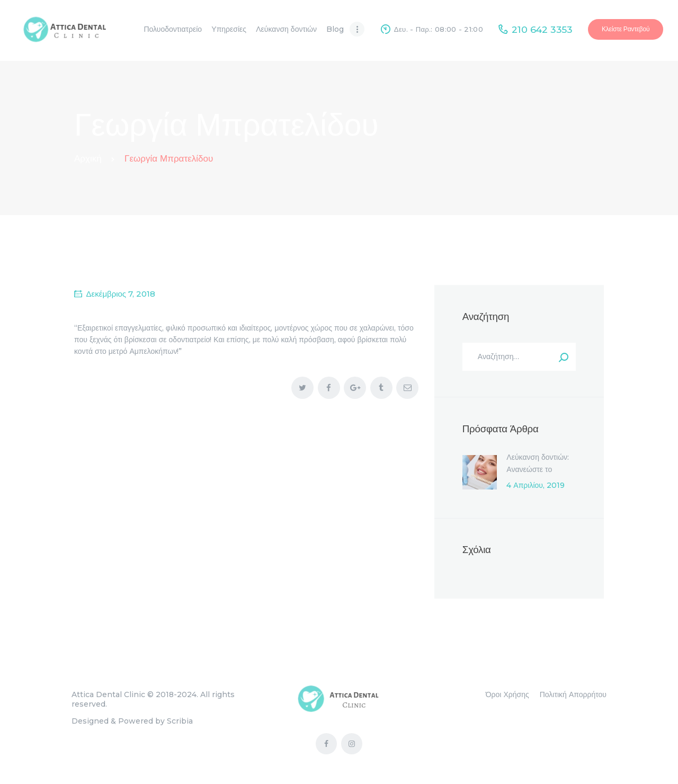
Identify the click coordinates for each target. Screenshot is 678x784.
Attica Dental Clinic (108, 694)
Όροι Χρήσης (507, 694)
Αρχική (88, 158)
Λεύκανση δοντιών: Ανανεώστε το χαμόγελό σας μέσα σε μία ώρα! (538, 475)
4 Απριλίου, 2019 (536, 485)
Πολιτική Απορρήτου (573, 694)
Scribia (180, 721)
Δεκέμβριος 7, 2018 (121, 294)
